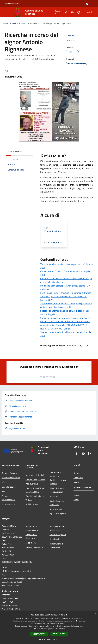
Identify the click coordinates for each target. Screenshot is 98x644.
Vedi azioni (72, 41)
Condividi (72, 36)
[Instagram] (78, 12)
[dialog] (49, 627)
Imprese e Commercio (35, 488)
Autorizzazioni (56, 509)
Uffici (4, 482)
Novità (15, 23)
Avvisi (23, 23)
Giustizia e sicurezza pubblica (58, 482)
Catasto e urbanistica (35, 496)
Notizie (77, 473)
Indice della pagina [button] (15, 151)
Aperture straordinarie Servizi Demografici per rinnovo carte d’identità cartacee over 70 (66, 305)
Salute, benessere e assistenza (58, 503)
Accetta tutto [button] (39, 634)
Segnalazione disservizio (31, 536)
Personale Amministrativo (8, 498)
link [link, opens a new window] (64, 629)
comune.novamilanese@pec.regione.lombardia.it (23, 578)
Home (6, 23)
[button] (49, 640)
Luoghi (76, 495)
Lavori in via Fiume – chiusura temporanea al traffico (66, 293)
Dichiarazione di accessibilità (56, 546)
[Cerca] (93, 12)
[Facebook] (65, 12)
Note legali (54, 539)
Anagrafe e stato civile (35, 475)
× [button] (95, 614)
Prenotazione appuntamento (32, 528)
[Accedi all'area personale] (87, 4)
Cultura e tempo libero (35, 480)
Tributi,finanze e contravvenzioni (57, 490)
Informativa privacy (58, 535)
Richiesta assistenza (34, 547)
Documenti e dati (9, 504)
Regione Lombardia (12, 4)
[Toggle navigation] (5, 12)
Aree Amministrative (11, 478)
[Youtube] (71, 12)
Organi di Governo (9, 473)
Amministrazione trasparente (57, 528)
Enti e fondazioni (9, 487)
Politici (4, 491)
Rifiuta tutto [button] (59, 634)
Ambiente (54, 496)
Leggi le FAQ (31, 543)
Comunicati (78, 478)
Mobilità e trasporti (34, 504)
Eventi (76, 499)
